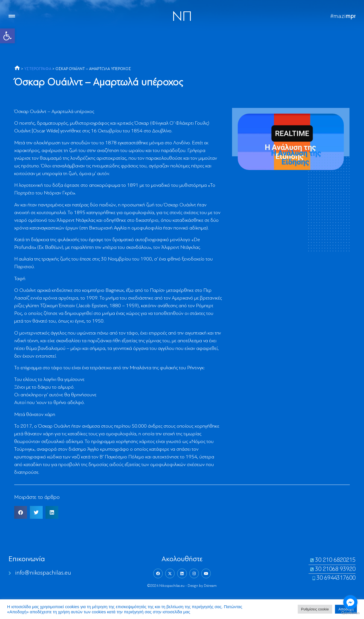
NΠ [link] (182, 17)
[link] (7, 36)
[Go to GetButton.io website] (350, 613)
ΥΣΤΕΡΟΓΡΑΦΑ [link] (38, 69)
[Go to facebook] (350, 602)
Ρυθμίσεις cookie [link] (315, 609)
